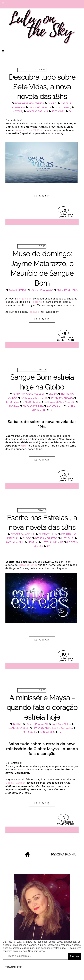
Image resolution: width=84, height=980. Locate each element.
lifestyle (12, 402)
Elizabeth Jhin (48, 534)
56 (64, 475)
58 (64, 211)
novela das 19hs (33, 406)
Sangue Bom (25, 299)
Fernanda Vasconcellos (29, 394)
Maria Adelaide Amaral (59, 402)
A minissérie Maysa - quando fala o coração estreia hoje (42, 708)
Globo (52, 104)
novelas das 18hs (37, 112)
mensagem (30, 732)
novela (17, 112)
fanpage (34, 312)
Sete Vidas (58, 112)
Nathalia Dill (15, 543)
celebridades (18, 290)
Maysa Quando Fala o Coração (52, 728)
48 (64, 334)
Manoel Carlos (18, 728)
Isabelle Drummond (34, 398)
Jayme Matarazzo (40, 108)
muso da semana (67, 290)
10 (64, 655)
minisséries (47, 732)
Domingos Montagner (30, 104)
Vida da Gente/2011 (28, 130)
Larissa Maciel (61, 724)
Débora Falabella (22, 534)
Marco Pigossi (31, 402)
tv (70, 112)
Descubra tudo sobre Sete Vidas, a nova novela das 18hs (42, 87)
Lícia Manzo (62, 108)
